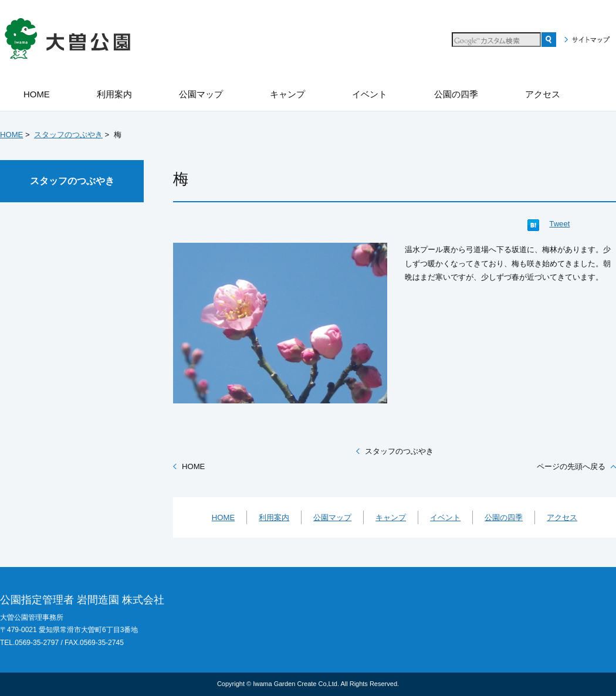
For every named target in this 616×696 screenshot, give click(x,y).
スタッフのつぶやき (68, 135)
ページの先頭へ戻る (571, 466)
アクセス (562, 517)
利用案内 (274, 517)
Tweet (559, 224)
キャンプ (391, 517)
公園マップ (332, 517)
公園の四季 (504, 517)
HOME (11, 135)
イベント (445, 517)
